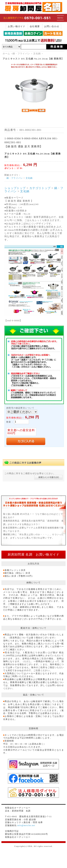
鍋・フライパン (21, 54)
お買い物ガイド (17, 26)
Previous (11, 95)
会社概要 (35, 26)
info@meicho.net (26, 825)
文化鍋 (37, 54)
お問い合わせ (52, 26)
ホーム (6, 54)
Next (57, 95)
